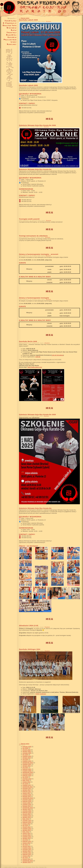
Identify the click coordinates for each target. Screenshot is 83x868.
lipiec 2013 (26, 832)
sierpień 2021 (27, 766)
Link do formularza (57, 355)
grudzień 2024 (27, 756)
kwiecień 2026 (27, 747)
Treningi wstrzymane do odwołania (33, 236)
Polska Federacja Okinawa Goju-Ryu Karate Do (41, 9)
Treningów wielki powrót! (29, 219)
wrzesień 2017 (27, 788)
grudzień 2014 (27, 816)
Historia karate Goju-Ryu (9, 28)
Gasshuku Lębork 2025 (28, 20)
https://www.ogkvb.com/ (35, 367)
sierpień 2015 (27, 809)
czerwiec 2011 (27, 853)
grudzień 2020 (27, 771)
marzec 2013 (26, 833)
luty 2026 (25, 748)
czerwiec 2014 (27, 820)
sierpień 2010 (27, 862)
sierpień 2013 (27, 830)
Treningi (9, 33)
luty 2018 (25, 784)
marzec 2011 (26, 856)
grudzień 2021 (27, 764)
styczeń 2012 (26, 846)
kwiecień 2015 (27, 812)
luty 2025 (25, 755)
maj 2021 (25, 767)
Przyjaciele (9, 40)
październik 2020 (28, 772)
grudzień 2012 (27, 837)
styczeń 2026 (26, 750)
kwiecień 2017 (27, 792)
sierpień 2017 (27, 790)
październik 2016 (28, 798)
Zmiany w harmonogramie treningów (34, 298)
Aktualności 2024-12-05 (29, 626)
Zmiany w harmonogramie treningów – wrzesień (39, 254)
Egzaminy (9, 35)
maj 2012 (25, 840)
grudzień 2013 (27, 829)
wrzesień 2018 (27, 779)
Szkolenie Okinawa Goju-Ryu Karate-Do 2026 (37, 125)
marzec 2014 (26, 824)
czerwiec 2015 (27, 811)
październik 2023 (28, 763)
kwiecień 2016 (27, 801)
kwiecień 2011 (27, 854)
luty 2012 (25, 845)
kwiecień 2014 (27, 822)
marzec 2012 (26, 843)
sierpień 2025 (27, 751)
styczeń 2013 (26, 835)
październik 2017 (28, 787)
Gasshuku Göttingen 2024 (30, 649)
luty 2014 (25, 825)
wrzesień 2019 (27, 774)
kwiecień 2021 (27, 769)
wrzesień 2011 (27, 849)
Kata (9, 30)
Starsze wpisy (24, 18)
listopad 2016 (27, 796)
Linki (9, 42)
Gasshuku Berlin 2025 (28, 341)
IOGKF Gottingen (41, 694)
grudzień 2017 (27, 785)
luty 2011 (25, 857)
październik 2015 (28, 808)
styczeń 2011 (26, 859)
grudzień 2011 (27, 848)
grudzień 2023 (27, 761)
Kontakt (9, 44)
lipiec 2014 (26, 819)
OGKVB (38, 357)
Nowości (9, 18)
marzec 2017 (26, 793)
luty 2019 (25, 777)
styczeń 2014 (26, 827)
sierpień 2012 (27, 838)
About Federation (9, 26)
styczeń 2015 (26, 814)
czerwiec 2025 (27, 753)
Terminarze (9, 21)
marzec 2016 (26, 803)
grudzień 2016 (27, 795)
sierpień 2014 (27, 817)
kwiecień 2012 (27, 841)
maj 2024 (25, 759)
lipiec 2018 (26, 780)
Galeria (9, 37)
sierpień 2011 (27, 851)
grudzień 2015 (27, 804)
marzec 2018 (26, 782)
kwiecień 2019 (27, 775)
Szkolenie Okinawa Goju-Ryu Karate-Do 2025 (37, 415)
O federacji (9, 23)
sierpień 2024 (27, 758)
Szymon (48, 21)
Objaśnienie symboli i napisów (9, 67)
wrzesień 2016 (27, 800)
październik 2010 (28, 861)
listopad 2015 (27, 806)
